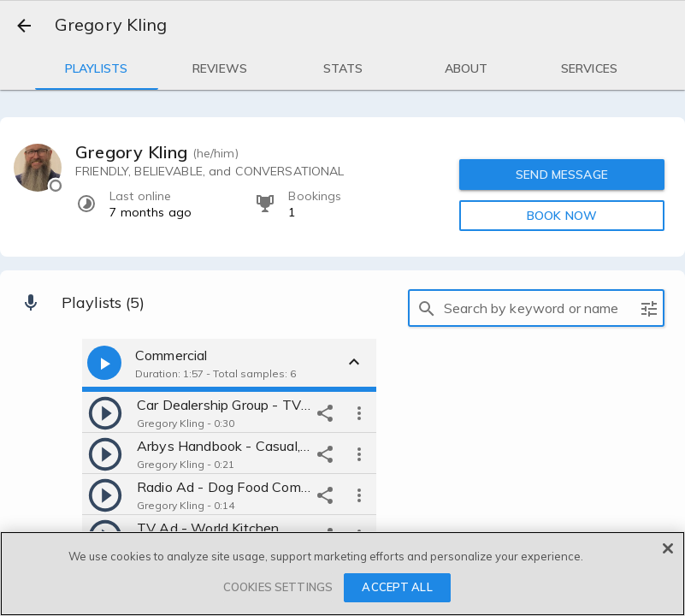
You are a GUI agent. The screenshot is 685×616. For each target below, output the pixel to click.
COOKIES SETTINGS (278, 587)
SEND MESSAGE (562, 175)
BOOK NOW (562, 216)
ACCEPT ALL (397, 587)
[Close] (668, 548)
